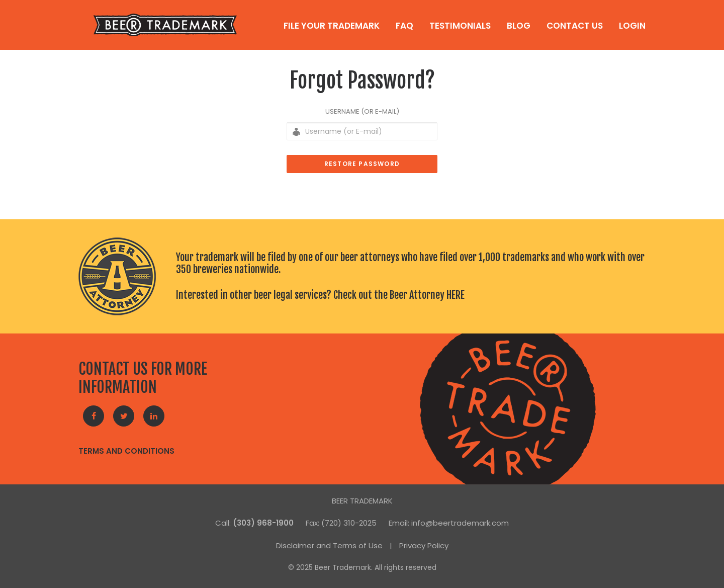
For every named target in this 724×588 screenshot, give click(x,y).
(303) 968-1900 (263, 523)
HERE (456, 295)
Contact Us (575, 26)
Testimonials (460, 26)
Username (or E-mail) (362, 111)
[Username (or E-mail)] (362, 131)
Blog (519, 26)
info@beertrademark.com (460, 523)
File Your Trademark (332, 26)
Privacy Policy (424, 545)
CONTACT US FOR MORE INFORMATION (143, 378)
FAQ (404, 26)
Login (632, 26)
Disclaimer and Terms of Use (329, 545)
